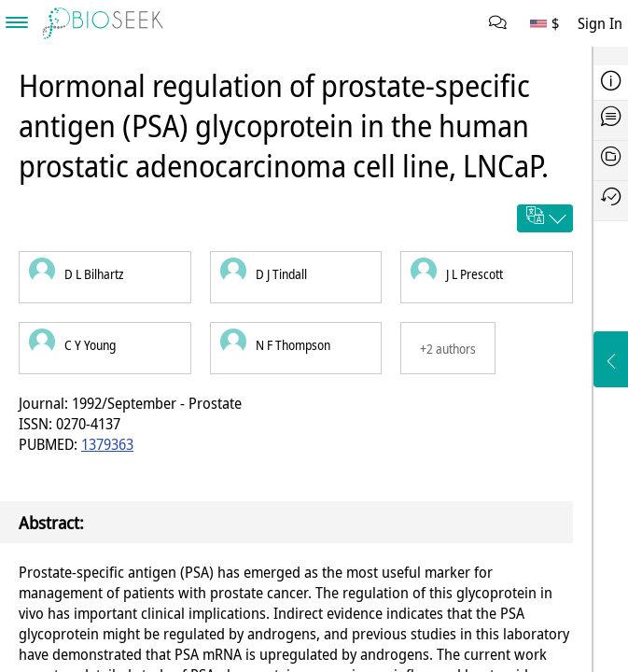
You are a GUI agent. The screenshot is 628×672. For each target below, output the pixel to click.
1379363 (107, 444)
